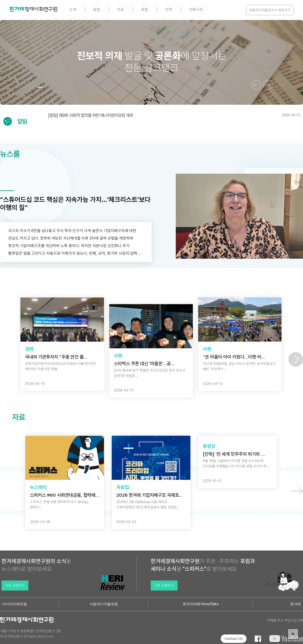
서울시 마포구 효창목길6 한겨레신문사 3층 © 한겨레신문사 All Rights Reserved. (30, 634)
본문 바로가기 (0, 0)
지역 (168, 9)
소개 (73, 9)
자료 (121, 9)
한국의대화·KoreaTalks (201, 604)
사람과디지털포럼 (104, 604)
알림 (97, 9)
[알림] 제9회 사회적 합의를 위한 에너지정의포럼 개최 (174, 115)
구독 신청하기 (15, 586)
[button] (33, 87)
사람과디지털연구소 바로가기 (270, 10)
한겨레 (295, 604)
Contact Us (234, 639)
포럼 (145, 9)
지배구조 (196, 9)
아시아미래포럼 (15, 604)
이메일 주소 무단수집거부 (285, 620)
